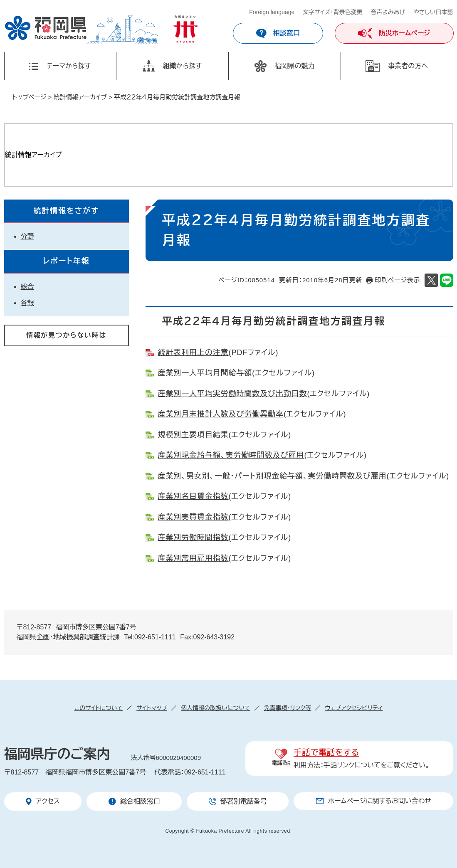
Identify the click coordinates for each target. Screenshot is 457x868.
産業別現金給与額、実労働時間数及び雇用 (231, 455)
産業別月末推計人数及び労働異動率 (221, 414)
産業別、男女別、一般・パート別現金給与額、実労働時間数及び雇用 (272, 476)
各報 (27, 303)
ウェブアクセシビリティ (354, 708)
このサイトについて (99, 708)
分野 (27, 236)
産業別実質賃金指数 (193, 517)
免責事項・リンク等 (288, 708)
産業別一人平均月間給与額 (205, 373)
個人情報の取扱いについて (216, 708)
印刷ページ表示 (397, 280)
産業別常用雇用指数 (193, 558)
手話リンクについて (352, 765)
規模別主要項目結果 (193, 435)
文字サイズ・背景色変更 (332, 12)
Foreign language (272, 12)
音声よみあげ (388, 12)
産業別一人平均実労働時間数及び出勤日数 (233, 394)
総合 (27, 287)
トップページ (30, 97)
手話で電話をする (326, 752)
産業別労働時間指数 (193, 538)
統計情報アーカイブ (80, 97)
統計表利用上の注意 (193, 353)
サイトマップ (152, 708)
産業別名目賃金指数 (193, 496)
